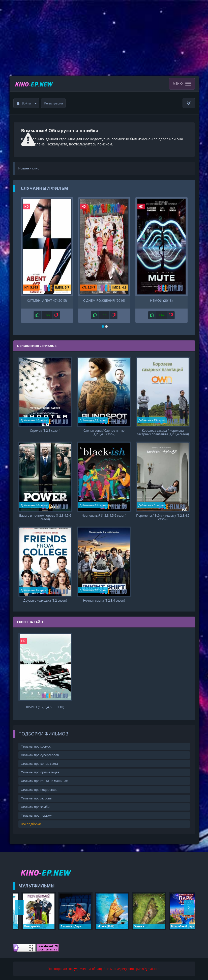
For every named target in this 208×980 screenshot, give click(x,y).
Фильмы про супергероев (40, 755)
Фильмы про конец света (39, 764)
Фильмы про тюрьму (36, 815)
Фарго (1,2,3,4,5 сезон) (45, 707)
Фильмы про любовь (36, 798)
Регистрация (54, 103)
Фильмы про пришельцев (40, 772)
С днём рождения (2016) (104, 301)
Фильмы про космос (36, 746)
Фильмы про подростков (39, 790)
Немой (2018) (161, 301)
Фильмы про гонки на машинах (44, 781)
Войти (27, 103)
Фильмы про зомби (35, 807)
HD (27, 206)
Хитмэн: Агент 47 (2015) (47, 301)
